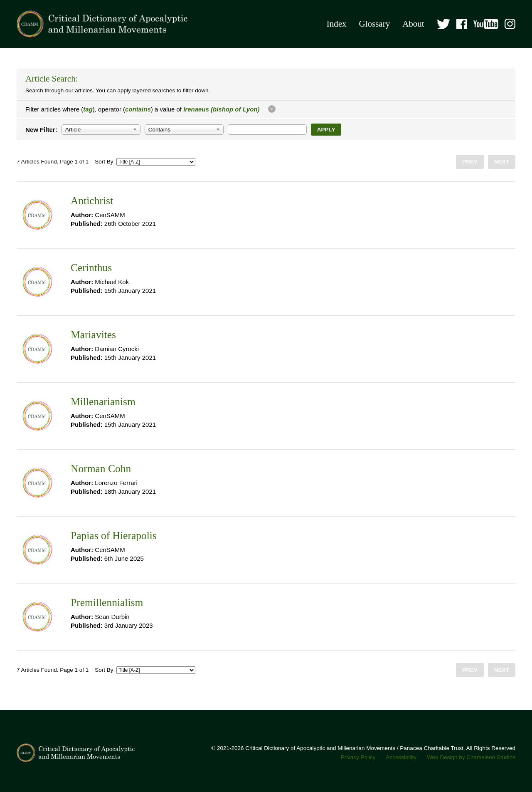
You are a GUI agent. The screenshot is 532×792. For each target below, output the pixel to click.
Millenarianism (103, 402)
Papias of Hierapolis (114, 536)
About (413, 24)
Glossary (374, 24)
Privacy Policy (358, 757)
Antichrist (92, 201)
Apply (326, 130)
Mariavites (93, 335)
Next (502, 162)
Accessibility (401, 757)
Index (337, 24)
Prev (470, 162)
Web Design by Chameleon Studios (471, 757)
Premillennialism (107, 603)
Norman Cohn (101, 469)
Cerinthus (91, 268)
